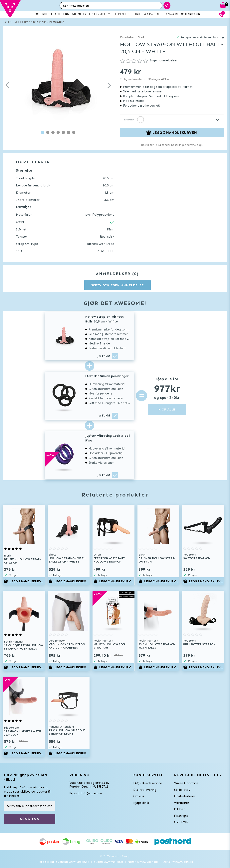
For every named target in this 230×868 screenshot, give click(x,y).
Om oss (139, 796)
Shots (142, 37)
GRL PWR (181, 822)
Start (8, 22)
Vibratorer (182, 803)
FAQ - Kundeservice (148, 783)
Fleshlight (181, 816)
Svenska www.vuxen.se (73, 862)
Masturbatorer (185, 796)
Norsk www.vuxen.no (143, 862)
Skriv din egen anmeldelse (117, 285)
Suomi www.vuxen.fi (108, 862)
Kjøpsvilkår (141, 803)
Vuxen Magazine (186, 783)
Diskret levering (145, 790)
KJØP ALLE (167, 409)
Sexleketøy (21, 22)
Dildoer (179, 809)
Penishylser (57, 22)
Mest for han (38, 22)
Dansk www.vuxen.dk (178, 862)
